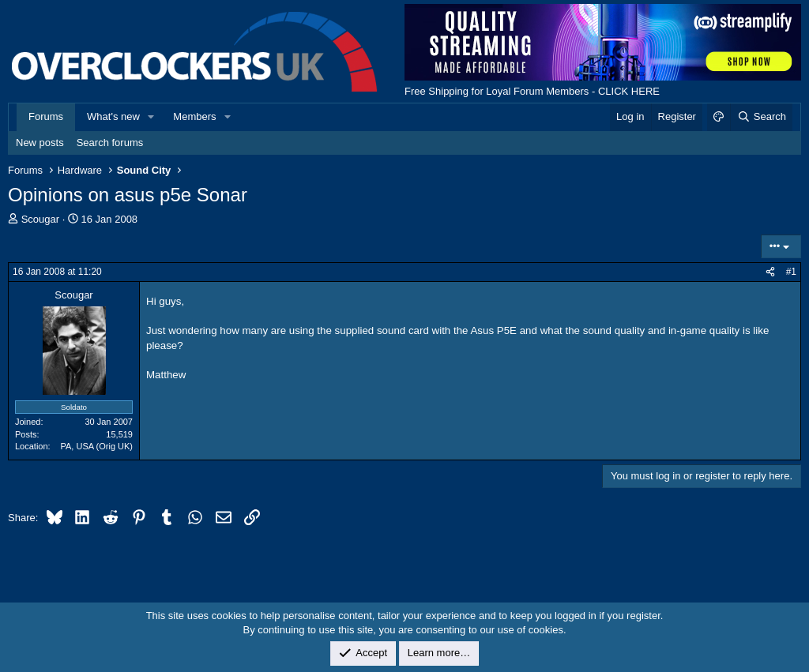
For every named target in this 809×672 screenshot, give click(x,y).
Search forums (110, 143)
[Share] (770, 272)
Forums (46, 116)
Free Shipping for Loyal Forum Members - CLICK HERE (532, 91)
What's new (113, 116)
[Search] (761, 117)
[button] (152, 117)
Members (194, 116)
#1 (791, 272)
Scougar (40, 219)
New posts (40, 143)
